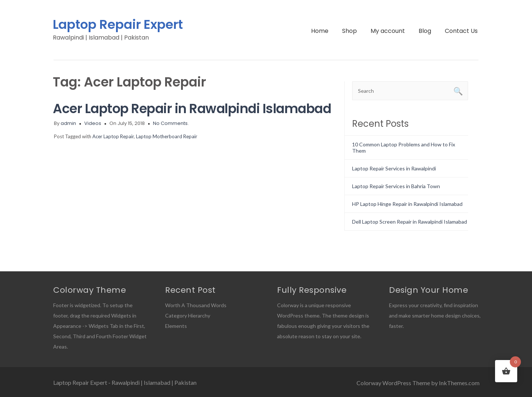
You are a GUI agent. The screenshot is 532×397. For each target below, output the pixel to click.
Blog (425, 31)
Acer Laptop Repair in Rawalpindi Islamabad (192, 108)
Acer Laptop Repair (113, 136)
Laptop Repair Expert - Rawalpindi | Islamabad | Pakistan (125, 382)
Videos (93, 123)
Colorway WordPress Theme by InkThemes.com (418, 383)
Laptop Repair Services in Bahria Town (396, 186)
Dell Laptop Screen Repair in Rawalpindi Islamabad (410, 222)
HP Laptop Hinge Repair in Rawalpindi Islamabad (407, 204)
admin (68, 123)
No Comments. (171, 123)
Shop (349, 31)
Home (320, 31)
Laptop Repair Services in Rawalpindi (394, 168)
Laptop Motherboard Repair (167, 136)
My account (388, 31)
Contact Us (461, 31)
